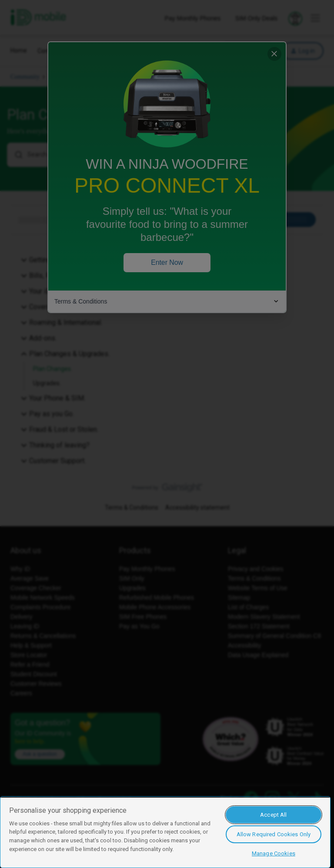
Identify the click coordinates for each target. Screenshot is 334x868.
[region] (165, 832)
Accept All (273, 815)
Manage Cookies (274, 853)
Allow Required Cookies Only (274, 834)
